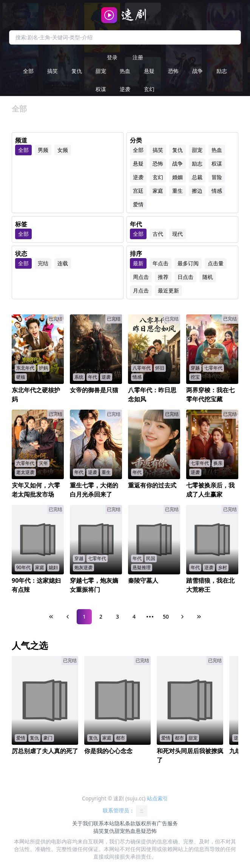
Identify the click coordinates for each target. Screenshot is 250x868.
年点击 (160, 263)
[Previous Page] (68, 617)
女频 (63, 150)
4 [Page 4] (134, 617)
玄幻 (149, 89)
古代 (158, 234)
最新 (138, 263)
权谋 (101, 89)
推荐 (163, 277)
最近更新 (168, 290)
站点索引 (157, 798)
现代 (177, 234)
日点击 (185, 277)
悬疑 (149, 71)
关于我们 (83, 823)
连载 (63, 263)
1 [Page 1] (84, 617)
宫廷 (138, 191)
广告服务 (167, 823)
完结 (43, 263)
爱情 (138, 204)
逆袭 (125, 89)
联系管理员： (125, 811)
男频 (43, 150)
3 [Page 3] (117, 617)
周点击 (141, 277)
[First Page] (51, 617)
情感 (217, 191)
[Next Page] (182, 617)
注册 (138, 57)
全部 (28, 71)
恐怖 (173, 71)
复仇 (77, 71)
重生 (177, 191)
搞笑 (52, 71)
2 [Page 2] (101, 617)
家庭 (158, 191)
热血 (125, 71)
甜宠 (101, 71)
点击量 (216, 263)
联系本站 (104, 823)
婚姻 (177, 177)
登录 (112, 57)
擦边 (197, 191)
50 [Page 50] (166, 617)
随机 (208, 277)
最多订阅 (188, 263)
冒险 (217, 177)
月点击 (141, 290)
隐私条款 (125, 823)
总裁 (197, 177)
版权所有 (146, 823)
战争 (198, 71)
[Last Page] (199, 617)
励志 (222, 71)
